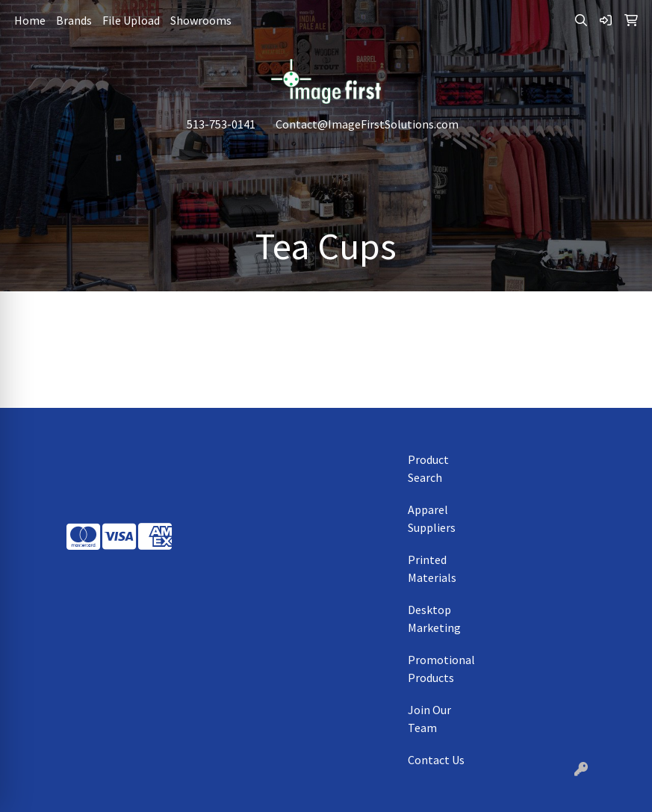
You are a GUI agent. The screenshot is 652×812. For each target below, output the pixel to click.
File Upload (131, 20)
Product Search (428, 468)
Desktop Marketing (434, 619)
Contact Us (436, 760)
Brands (74, 20)
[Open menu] (622, 155)
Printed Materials (432, 568)
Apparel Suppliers (432, 518)
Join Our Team (429, 719)
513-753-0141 (221, 124)
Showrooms (201, 20)
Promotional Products (438, 669)
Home (30, 20)
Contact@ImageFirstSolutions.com (367, 124)
